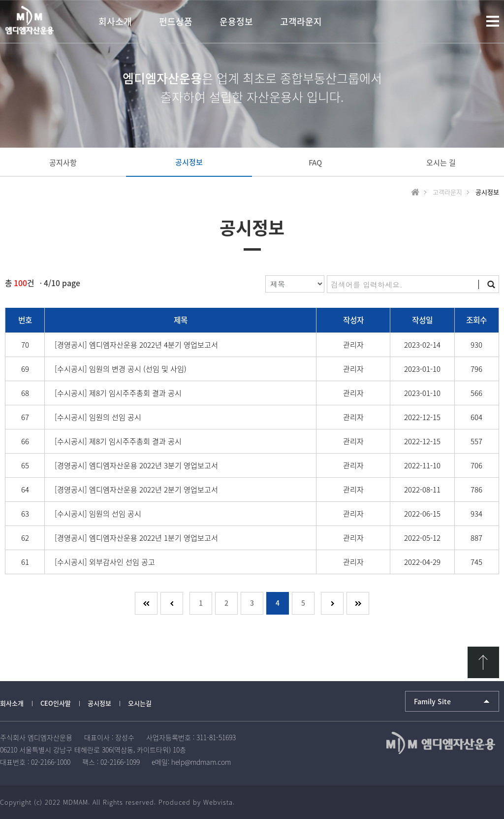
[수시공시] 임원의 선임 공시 (98, 417)
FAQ (315, 163)
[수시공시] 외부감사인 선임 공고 (105, 562)
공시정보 (189, 162)
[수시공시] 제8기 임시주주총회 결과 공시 (118, 393)
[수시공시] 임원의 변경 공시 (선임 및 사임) (121, 369)
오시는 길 (441, 163)
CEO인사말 (56, 703)
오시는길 (140, 703)
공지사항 (63, 163)
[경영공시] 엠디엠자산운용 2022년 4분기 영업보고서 (136, 345)
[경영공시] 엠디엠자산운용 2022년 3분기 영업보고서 (136, 465)
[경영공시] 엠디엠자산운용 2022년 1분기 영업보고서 (136, 538)
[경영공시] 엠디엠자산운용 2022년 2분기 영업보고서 (136, 490)
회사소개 (12, 703)
